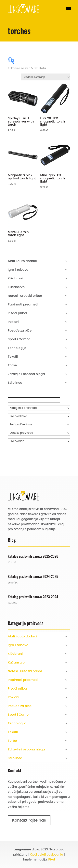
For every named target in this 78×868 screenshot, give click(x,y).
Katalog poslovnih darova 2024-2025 (33, 576)
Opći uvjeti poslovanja (47, 854)
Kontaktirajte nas (29, 820)
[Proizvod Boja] (39, 416)
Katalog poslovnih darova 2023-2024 (33, 597)
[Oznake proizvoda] (39, 433)
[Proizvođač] (39, 441)
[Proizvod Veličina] (39, 425)
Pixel (52, 859)
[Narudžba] (46, 77)
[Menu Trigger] (69, 8)
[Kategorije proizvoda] (39, 408)
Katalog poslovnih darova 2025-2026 (33, 556)
